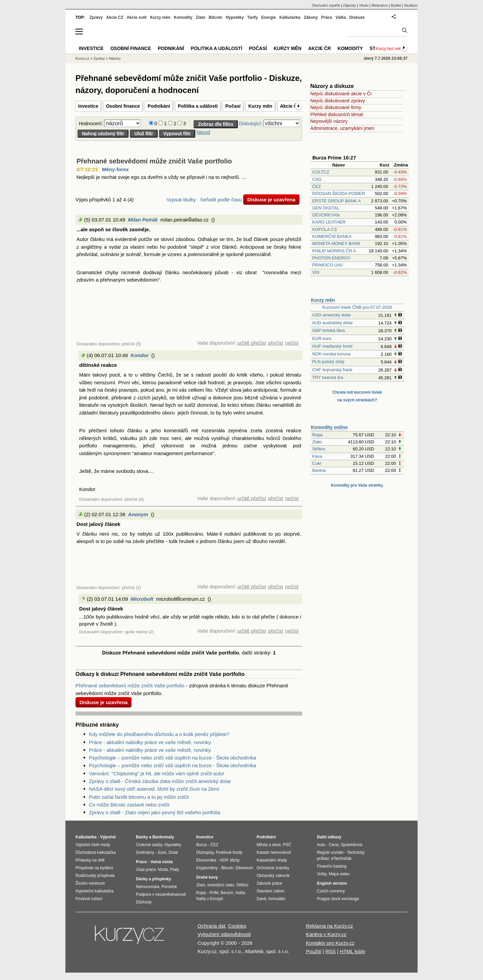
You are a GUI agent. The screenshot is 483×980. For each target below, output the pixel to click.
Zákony (311, 17)
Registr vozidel (330, 852)
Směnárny (145, 852)
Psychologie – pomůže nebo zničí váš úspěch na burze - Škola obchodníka (173, 758)
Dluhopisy (205, 852)
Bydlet (396, 5)
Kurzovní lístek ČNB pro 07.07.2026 (357, 307)
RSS (331, 951)
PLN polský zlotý (328, 362)
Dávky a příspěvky (153, 879)
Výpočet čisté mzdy (93, 845)
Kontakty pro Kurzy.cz (330, 943)
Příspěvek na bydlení (94, 868)
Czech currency (331, 891)
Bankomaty (163, 837)
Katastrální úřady (272, 860)
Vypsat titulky (181, 200)
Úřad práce (146, 870)
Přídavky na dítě (90, 860)
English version (332, 883)
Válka (341, 17)
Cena (334, 845)
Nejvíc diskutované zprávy (338, 101)
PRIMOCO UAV (328, 265)
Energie (269, 17)
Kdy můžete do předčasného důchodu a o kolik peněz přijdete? (159, 734)
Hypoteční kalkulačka (94, 891)
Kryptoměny (207, 868)
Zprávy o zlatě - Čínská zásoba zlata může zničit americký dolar (160, 781)
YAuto (364, 5)
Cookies (237, 926)
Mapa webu (339, 874)
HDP (224, 860)
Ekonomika (206, 860)
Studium (411, 5)
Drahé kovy (207, 877)
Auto (321, 845)
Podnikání (159, 106)
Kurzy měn (260, 106)
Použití (314, 951)
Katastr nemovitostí (274, 852)
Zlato (317, 442)
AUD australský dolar (332, 323)
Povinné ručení (89, 899)
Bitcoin (216, 17)
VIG (316, 272)
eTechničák (341, 859)
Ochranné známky (273, 868)
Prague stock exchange (338, 899)
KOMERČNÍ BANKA (332, 236)
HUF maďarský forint (332, 346)
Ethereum (244, 868)
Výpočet (108, 837)
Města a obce (269, 845)
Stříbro (319, 449)
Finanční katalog (332, 866)
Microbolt (142, 599)
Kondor (140, 355)
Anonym (138, 514)
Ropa (317, 435)
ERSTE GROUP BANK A (336, 201)
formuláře (277, 899)
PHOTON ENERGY (331, 258)
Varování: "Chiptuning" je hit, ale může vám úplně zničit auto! (157, 773)
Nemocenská (148, 887)
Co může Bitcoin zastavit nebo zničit (129, 805)
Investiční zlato (221, 885)
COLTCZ (321, 172)
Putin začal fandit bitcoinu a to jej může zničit (139, 797)
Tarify (253, 17)
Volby (322, 874)
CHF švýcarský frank (332, 370)
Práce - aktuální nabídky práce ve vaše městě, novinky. (150, 742)
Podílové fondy (229, 852)
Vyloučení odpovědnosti (224, 934)
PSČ (287, 845)
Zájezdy (349, 5)
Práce (327, 17)
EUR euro (322, 338)
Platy (175, 870)
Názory (115, 58)
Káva (317, 456)
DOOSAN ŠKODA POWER (339, 193)
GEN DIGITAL (326, 208)
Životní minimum (90, 883)
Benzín (227, 893)
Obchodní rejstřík (326, 5)
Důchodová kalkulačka (96, 852)
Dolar (173, 852)
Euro (162, 852)
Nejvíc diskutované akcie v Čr (341, 94)
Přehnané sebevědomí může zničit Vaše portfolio (154, 161)
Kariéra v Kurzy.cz (326, 934)
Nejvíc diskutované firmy (336, 107)
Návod (203, 132)
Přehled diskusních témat (337, 114)
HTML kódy (353, 951)
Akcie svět (137, 17)
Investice (88, 106)
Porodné (169, 887)
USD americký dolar (332, 315)
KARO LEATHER (329, 222)
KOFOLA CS (325, 229)
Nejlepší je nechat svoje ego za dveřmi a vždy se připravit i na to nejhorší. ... (161, 177)
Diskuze (357, 17)
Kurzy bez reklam (391, 49)
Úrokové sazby (149, 845)
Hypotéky (235, 17)
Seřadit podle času (221, 200)
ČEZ (317, 186)
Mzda (163, 870)
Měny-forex (115, 169)
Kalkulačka (290, 17)
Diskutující (250, 124)
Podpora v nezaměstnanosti (161, 894)
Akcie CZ (115, 17)
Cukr (317, 463)
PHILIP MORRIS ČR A (334, 251)
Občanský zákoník (273, 876)
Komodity (183, 17)
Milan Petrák (143, 220)
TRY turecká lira (328, 377)
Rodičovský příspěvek (95, 876)
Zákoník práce (269, 883)
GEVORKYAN (326, 215)
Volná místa (161, 862)
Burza (201, 845)
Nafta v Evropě (209, 899)
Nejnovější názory (329, 121)
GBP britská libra (329, 330)
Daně (261, 899)
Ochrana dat (211, 926)
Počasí (233, 106)
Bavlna (319, 470)
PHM (214, 893)
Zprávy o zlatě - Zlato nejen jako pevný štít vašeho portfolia (155, 812)
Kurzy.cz (82, 58)
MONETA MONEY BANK (336, 243)
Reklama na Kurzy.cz (330, 926)
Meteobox (380, 5)
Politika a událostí (198, 106)
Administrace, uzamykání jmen (342, 128)
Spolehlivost (352, 845)
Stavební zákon (271, 891)
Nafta (240, 893)
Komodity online (329, 427)
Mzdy (235, 860)
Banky (142, 837)
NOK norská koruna (331, 354)
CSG (317, 179)
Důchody (144, 902)
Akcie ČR (290, 106)
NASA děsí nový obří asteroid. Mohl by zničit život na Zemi (154, 789)
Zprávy (96, 17)
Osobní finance (123, 106)
